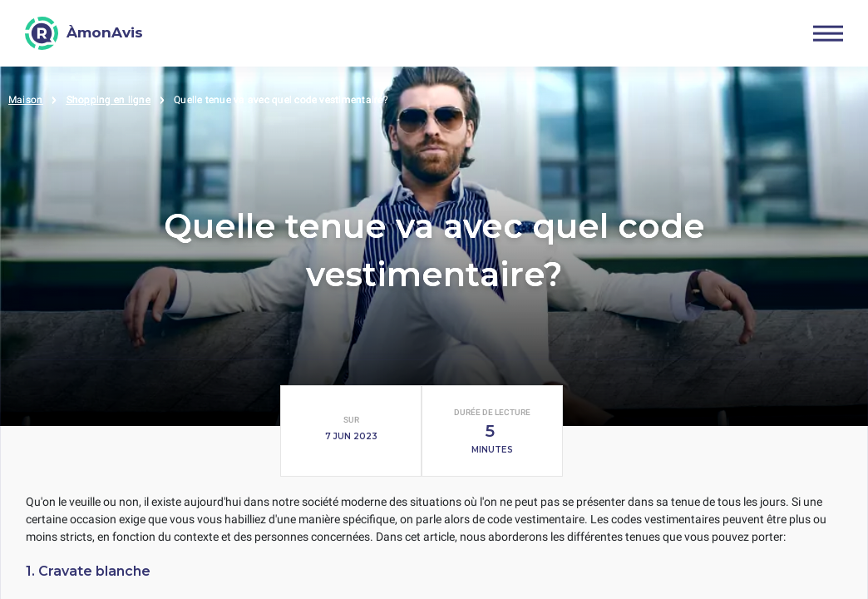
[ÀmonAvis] (84, 33)
